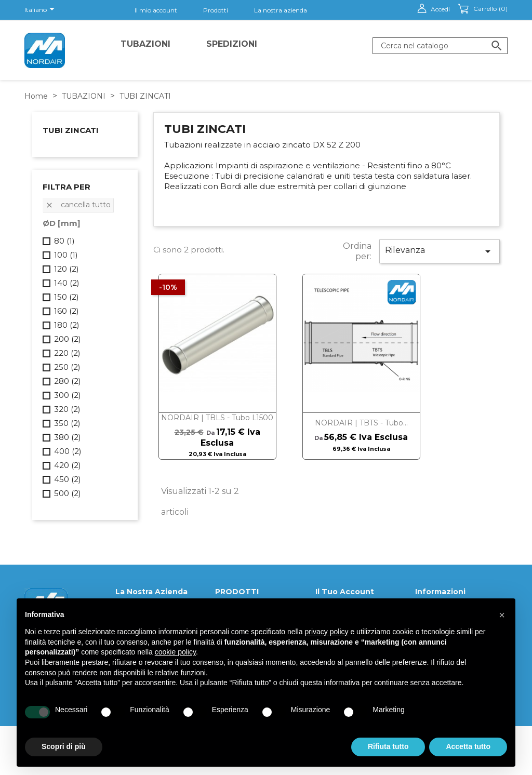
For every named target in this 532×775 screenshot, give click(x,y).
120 (66, 269)
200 (68, 339)
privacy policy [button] (327, 632)
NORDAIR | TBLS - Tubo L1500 (217, 418)
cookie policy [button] (175, 652)
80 (64, 241)
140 (67, 283)
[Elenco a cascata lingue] (41, 10)
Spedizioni (232, 44)
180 (67, 325)
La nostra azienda (281, 10)
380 (68, 437)
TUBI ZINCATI (71, 130)
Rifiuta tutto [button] (388, 746)
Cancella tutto (78, 205)
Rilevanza (440, 251)
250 (67, 367)
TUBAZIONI (145, 44)
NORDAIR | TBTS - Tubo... (361, 423)
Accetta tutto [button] (468, 746)
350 (67, 423)
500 (68, 493)
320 (67, 409)
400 (68, 451)
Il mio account (156, 10)
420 (68, 465)
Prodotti (216, 10)
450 (68, 479)
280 (68, 381)
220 (67, 353)
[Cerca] (440, 46)
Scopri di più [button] (64, 746)
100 (66, 255)
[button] (502, 615)
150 (66, 297)
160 (66, 311)
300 (68, 395)
